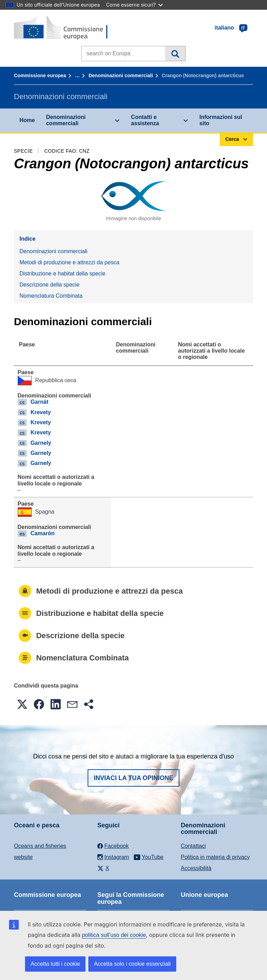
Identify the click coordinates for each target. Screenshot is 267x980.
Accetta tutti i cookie (55, 964)
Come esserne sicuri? (134, 5)
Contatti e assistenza (145, 120)
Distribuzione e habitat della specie (62, 274)
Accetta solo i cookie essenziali (132, 964)
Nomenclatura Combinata (51, 296)
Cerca (175, 54)
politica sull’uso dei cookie (114, 935)
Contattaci (193, 846)
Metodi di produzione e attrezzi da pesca (69, 262)
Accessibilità (196, 868)
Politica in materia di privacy (215, 857)
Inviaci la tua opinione (134, 778)
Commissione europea (40, 75)
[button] (22, 704)
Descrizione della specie (50, 285)
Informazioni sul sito (221, 120)
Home (27, 120)
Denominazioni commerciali (121, 75)
